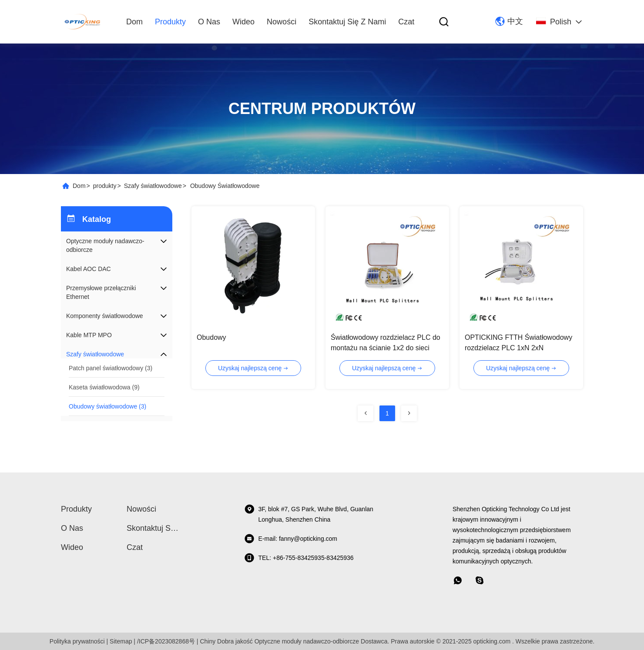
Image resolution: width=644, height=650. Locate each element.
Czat (406, 22)
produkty (170, 22)
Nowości (282, 22)
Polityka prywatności (77, 641)
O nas (209, 22)
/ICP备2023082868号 (166, 641)
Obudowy (211, 337)
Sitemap (121, 641)
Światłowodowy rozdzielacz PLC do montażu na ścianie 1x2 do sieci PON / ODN (386, 348)
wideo (243, 22)
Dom (134, 22)
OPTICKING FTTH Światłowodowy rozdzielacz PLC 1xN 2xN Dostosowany (518, 348)
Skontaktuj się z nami (347, 22)
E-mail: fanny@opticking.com (291, 539)
